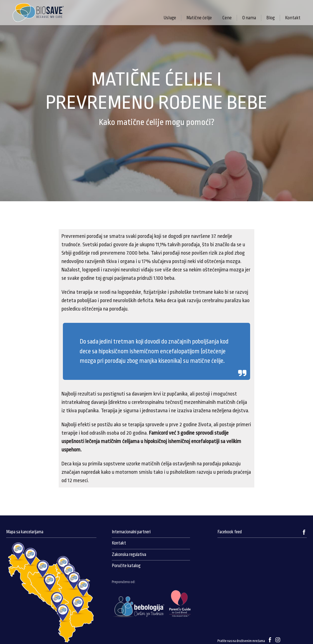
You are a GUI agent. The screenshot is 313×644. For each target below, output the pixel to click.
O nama (249, 18)
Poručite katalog (126, 566)
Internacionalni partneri (131, 532)
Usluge (170, 18)
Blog (271, 18)
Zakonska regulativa (129, 555)
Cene (227, 18)
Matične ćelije (199, 18)
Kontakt (293, 18)
